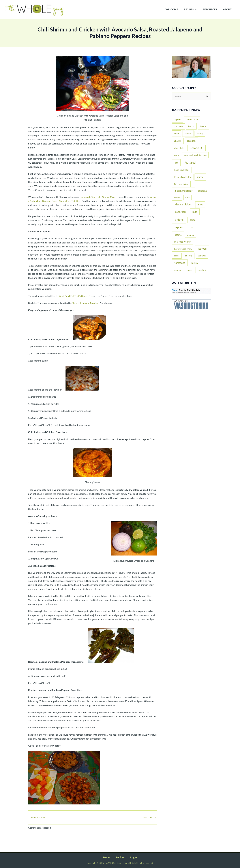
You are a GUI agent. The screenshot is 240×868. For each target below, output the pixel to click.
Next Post (150, 821)
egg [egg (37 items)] (176, 163)
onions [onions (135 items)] (179, 220)
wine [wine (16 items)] (190, 270)
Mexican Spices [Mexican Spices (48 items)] (183, 205)
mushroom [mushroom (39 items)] (180, 212)
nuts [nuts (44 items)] (195, 212)
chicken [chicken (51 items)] (191, 141)
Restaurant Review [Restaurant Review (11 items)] (183, 249)
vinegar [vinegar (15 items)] (178, 270)
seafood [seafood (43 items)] (202, 249)
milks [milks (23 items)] (200, 205)
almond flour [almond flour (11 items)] (192, 120)
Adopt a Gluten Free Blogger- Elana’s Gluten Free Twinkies (59, 201)
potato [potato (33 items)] (178, 235)
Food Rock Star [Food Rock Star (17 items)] (182, 170)
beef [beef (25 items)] (177, 134)
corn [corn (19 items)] (177, 155)
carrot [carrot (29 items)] (188, 134)
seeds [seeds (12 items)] (177, 256)
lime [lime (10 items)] (187, 198)
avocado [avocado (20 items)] (179, 127)
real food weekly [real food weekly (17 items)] (183, 242)
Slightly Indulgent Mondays (86, 307)
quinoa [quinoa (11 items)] (190, 235)
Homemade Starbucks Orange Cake (98, 197)
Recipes (120, 857)
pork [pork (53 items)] (192, 228)
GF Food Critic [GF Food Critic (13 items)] (181, 184)
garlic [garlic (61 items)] (200, 177)
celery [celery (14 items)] (200, 134)
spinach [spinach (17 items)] (202, 256)
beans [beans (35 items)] (203, 127)
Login (131, 857)
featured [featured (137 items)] (190, 163)
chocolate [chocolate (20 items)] (179, 148)
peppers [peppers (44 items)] (179, 228)
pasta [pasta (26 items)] (193, 220)
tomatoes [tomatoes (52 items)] (180, 263)
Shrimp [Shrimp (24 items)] (189, 256)
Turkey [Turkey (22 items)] (195, 263)
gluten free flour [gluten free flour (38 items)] (184, 191)
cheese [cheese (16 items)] (178, 141)
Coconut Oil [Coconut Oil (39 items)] (196, 148)
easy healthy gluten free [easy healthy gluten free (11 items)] (195, 155)
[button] (198, 9)
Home (109, 857)
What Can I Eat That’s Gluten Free (77, 300)
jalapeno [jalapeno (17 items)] (202, 191)
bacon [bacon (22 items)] (191, 127)
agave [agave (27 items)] (177, 120)
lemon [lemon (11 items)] (177, 198)
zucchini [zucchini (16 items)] (202, 270)
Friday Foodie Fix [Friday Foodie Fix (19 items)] (183, 177)
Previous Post (37, 821)
